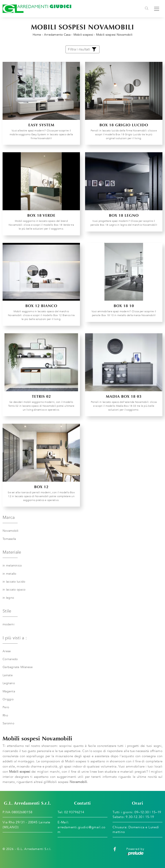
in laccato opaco (14, 590)
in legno (8, 598)
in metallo (9, 574)
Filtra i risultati (82, 49)
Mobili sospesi (83, 35)
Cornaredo (10, 659)
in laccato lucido (14, 582)
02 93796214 (74, 812)
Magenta (9, 691)
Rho (5, 715)
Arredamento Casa (57, 35)
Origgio (8, 699)
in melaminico (12, 566)
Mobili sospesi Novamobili (114, 35)
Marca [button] (9, 517)
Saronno (8, 723)
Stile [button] (7, 611)
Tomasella (9, 539)
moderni (8, 624)
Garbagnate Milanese (18, 667)
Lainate (8, 675)
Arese (7, 651)
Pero (6, 707)
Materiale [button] (12, 552)
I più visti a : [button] (15, 638)
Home (37, 35)
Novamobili (11, 531)
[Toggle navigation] (147, 9)
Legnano (9, 683)
